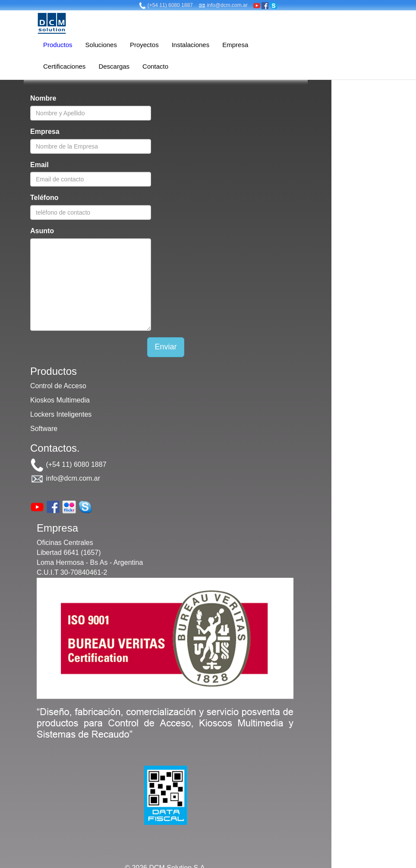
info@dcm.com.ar (223, 5)
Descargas (114, 66)
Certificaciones (64, 66)
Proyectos (144, 45)
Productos (58, 45)
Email (39, 165)
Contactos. (55, 448)
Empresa (235, 45)
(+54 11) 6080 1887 (166, 5)
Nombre (43, 98)
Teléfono (44, 198)
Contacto (155, 66)
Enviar (165, 347)
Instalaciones (191, 45)
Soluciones (101, 45)
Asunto (42, 231)
